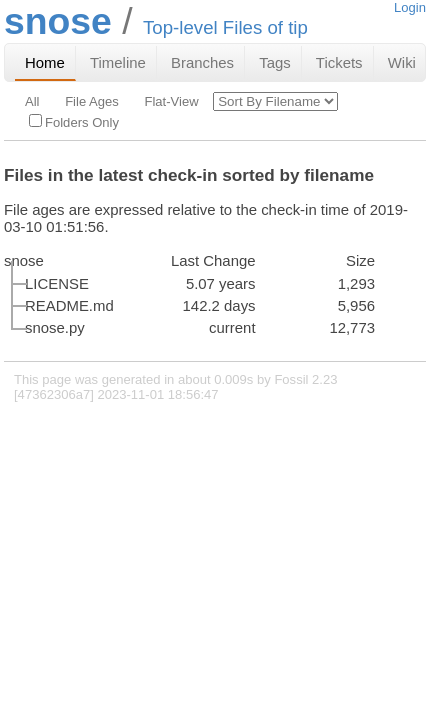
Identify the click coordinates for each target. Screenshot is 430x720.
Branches (202, 62)
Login (410, 7)
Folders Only (74, 122)
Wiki (402, 62)
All (32, 101)
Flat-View (171, 101)
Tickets (339, 62)
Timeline (118, 62)
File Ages (92, 101)
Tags (275, 62)
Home (45, 62)
